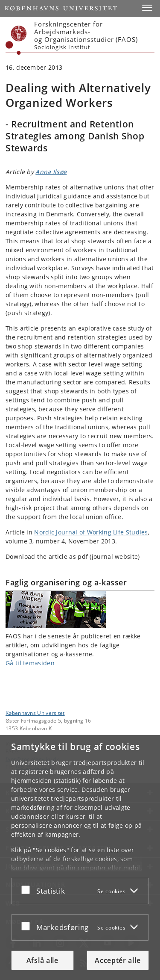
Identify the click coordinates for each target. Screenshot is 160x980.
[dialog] (80, 857)
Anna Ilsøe (51, 172)
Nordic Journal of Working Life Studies (91, 532)
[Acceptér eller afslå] (28, 889)
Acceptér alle (118, 960)
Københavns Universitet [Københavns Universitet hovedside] (35, 713)
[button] (147, 8)
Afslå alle (42, 960)
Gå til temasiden (30, 663)
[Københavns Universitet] (16, 40)
